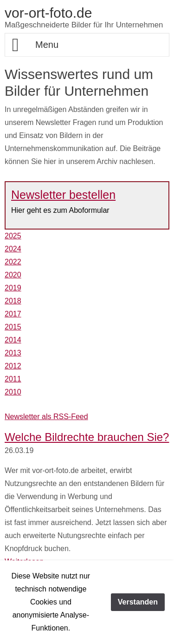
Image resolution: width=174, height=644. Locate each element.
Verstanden (138, 602)
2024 (13, 249)
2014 (13, 340)
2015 (13, 327)
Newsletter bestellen (63, 195)
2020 (13, 275)
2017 (13, 314)
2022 (13, 262)
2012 (13, 366)
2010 (13, 392)
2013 (13, 353)
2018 (13, 301)
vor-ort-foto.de (48, 13)
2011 (13, 379)
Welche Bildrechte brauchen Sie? (87, 437)
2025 (13, 236)
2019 (13, 288)
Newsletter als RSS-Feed (46, 417)
